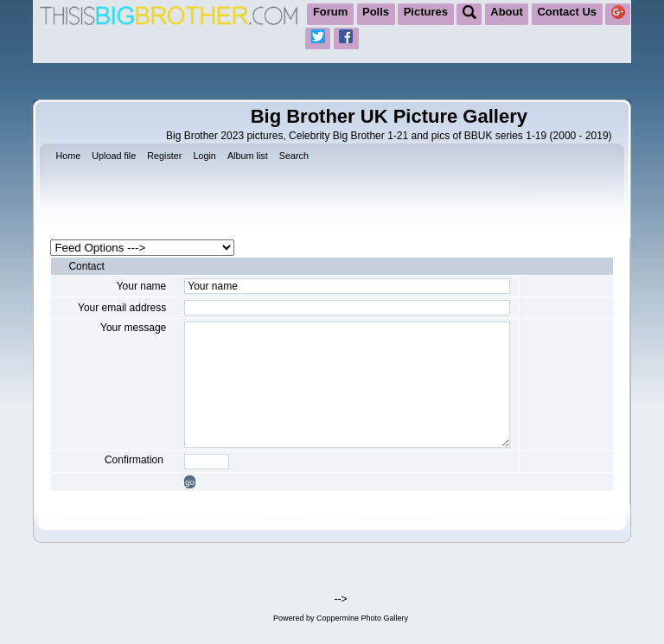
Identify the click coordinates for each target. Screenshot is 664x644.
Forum (330, 12)
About (507, 12)
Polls (376, 12)
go (190, 482)
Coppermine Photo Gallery (362, 618)
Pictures (426, 12)
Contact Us (567, 12)
